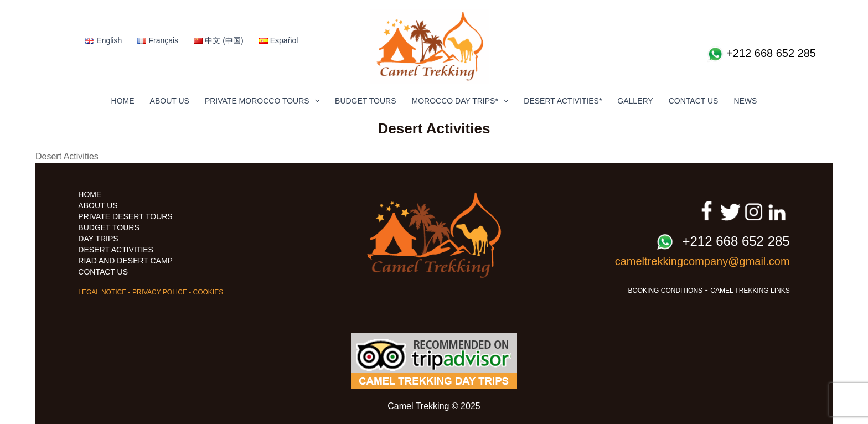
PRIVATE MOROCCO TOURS (262, 101)
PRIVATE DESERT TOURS (125, 216)
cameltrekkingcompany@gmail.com (702, 261)
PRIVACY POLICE (160, 292)
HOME (123, 101)
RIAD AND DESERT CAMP (125, 261)
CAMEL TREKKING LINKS (750, 291)
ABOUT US (170, 101)
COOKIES (208, 292)
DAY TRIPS (98, 239)
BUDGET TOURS (365, 101)
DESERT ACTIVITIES (116, 250)
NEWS (745, 101)
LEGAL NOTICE (102, 292)
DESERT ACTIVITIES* (563, 101)
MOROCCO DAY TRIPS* (460, 101)
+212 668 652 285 (761, 54)
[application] (314, 101)
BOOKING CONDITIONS (665, 291)
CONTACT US (694, 101)
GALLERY (635, 101)
